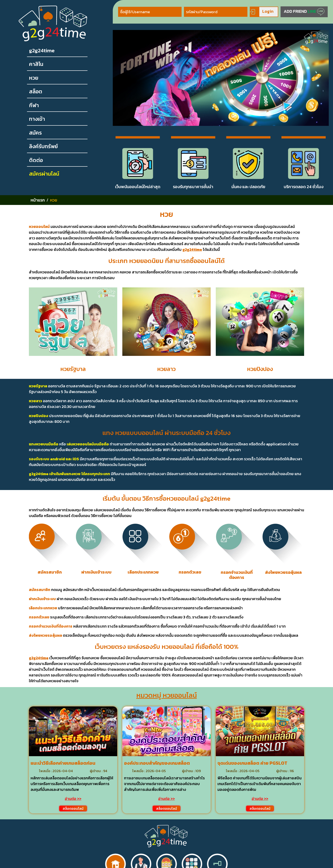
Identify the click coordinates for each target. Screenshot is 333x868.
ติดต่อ (36, 160)
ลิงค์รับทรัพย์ (44, 146)
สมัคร (35, 133)
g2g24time (42, 50)
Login (262, 12)
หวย (34, 78)
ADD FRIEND (304, 12)
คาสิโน (36, 64)
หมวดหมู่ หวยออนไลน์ (167, 695)
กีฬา (34, 105)
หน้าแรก (38, 200)
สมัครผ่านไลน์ (44, 174)
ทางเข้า (37, 119)
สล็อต (36, 92)
